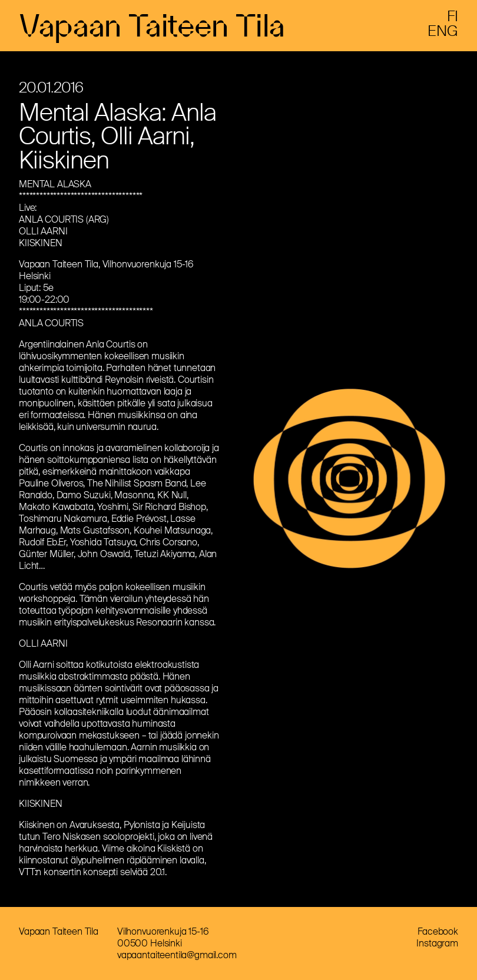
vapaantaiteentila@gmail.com (177, 955)
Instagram (437, 943)
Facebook (438, 931)
